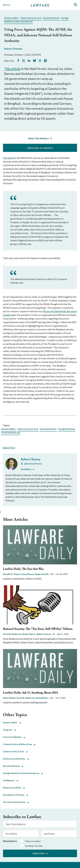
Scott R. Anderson (12, 634)
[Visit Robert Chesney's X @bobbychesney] (31, 464)
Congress (9, 730)
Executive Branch (51, 18)
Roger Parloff (42, 574)
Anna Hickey (9, 698)
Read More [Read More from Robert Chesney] (26, 469)
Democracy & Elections (16, 759)
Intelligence (11, 780)
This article (12, 69)
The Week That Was (34, 846)
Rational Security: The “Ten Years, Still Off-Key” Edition (38, 629)
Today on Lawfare (33, 841)
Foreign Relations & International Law (23, 773)
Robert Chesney (13, 49)
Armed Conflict (11, 18)
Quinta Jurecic (44, 634)
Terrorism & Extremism (16, 802)
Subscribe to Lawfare (40, 148)
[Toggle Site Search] (75, 5)
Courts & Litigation (14, 737)
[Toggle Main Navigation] (14, 5)
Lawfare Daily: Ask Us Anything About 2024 (30, 693)
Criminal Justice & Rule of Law (19, 744)
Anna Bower (28, 574)
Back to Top (9, 448)
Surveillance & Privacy (16, 795)
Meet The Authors (39, 138)
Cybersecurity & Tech (31, 18)
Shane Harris (29, 634)
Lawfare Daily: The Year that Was (23, 569)
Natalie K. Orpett (12, 574)
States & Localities (14, 788)
